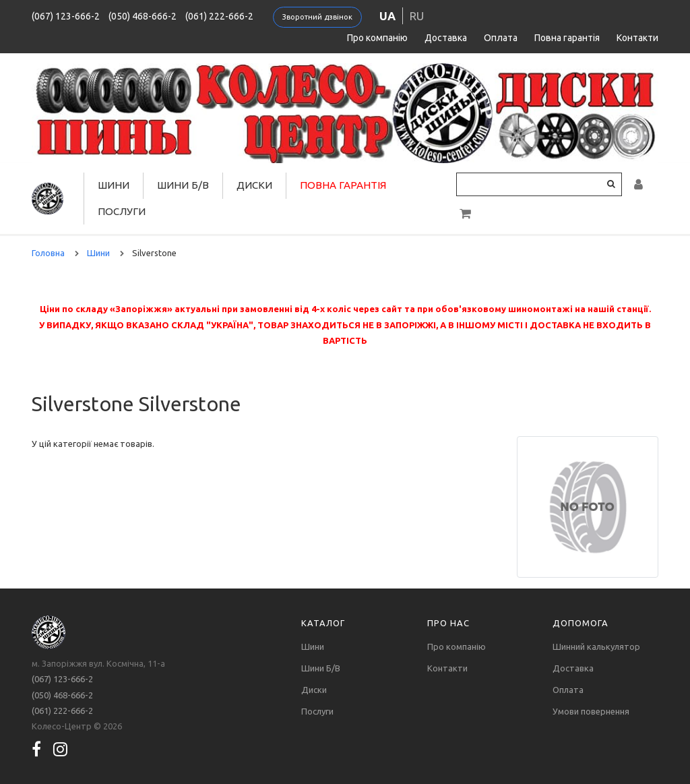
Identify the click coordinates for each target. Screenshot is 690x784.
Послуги (122, 211)
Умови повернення (591, 711)
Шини (114, 185)
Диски (254, 185)
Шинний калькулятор (596, 646)
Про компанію (377, 38)
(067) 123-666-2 (66, 16)
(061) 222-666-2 (219, 16)
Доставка (446, 38)
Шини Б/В (183, 185)
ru (417, 16)
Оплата (501, 38)
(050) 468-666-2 (143, 16)
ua (387, 16)
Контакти (637, 38)
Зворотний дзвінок (317, 17)
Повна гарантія (567, 38)
